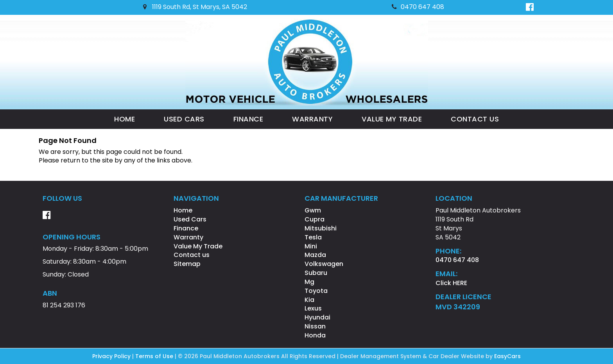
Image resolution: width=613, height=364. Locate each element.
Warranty (312, 119)
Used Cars (184, 119)
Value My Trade (392, 119)
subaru (316, 273)
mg (309, 282)
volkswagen (324, 264)
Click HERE (451, 283)
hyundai (317, 317)
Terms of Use (155, 356)
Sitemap (187, 264)
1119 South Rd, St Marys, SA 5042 (195, 7)
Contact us (475, 119)
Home (125, 119)
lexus (313, 308)
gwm (313, 210)
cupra (315, 219)
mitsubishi (321, 228)
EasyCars (507, 356)
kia (309, 300)
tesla (313, 237)
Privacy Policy (112, 356)
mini (311, 246)
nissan (315, 326)
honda (315, 335)
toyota (316, 291)
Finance (248, 119)
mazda (315, 255)
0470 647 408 (418, 7)
